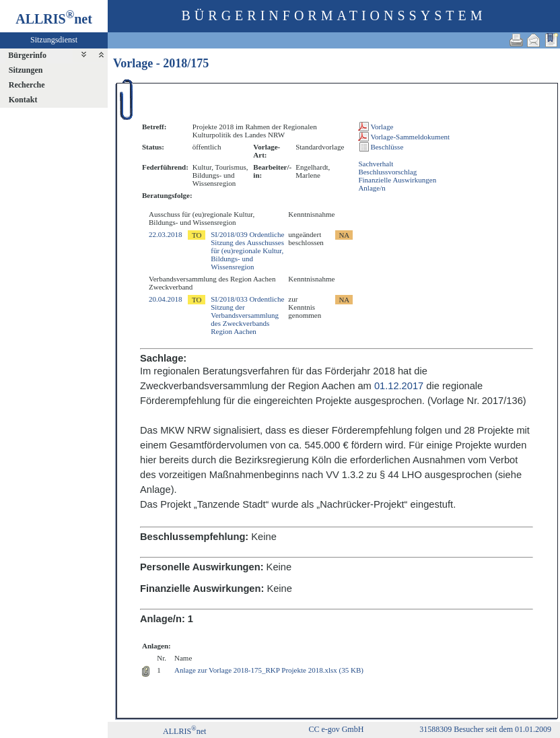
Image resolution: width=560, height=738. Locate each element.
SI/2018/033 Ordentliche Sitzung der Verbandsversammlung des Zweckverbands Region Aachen (247, 315)
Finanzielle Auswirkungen (397, 180)
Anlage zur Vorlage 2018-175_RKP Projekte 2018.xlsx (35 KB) (269, 670)
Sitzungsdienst (54, 40)
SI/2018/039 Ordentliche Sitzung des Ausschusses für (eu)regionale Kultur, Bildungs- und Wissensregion (247, 250)
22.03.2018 (166, 234)
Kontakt (23, 100)
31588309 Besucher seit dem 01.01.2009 (485, 729)
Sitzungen (26, 70)
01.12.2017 (399, 386)
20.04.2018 (166, 299)
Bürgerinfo (27, 55)
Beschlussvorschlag (387, 172)
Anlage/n (372, 188)
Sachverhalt (376, 164)
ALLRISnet (184, 731)
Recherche (27, 85)
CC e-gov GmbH (336, 729)
